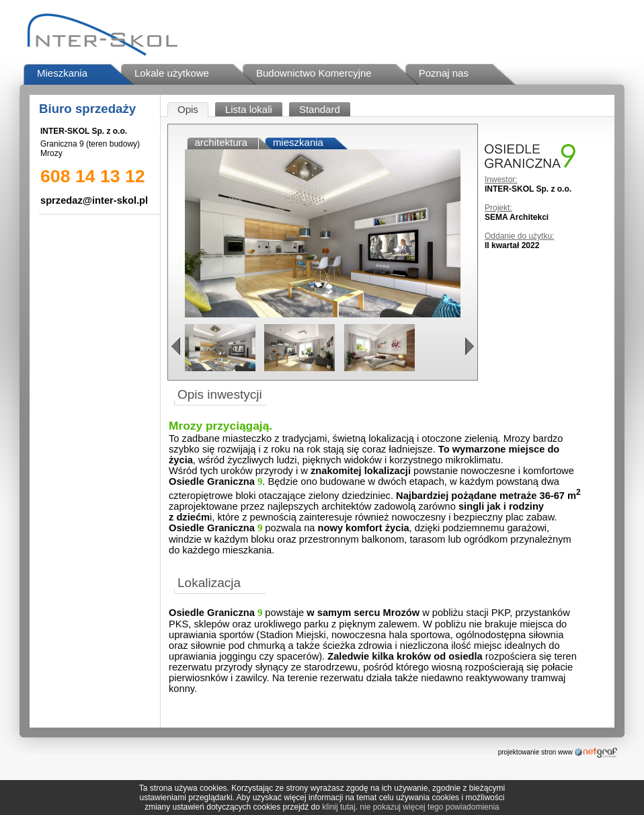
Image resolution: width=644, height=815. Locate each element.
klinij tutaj (338, 807)
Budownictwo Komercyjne (314, 73)
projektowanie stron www (535, 752)
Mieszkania (62, 73)
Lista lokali (249, 109)
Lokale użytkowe (172, 73)
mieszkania (298, 143)
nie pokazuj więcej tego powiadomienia (429, 807)
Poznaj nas (444, 73)
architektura (221, 143)
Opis (188, 109)
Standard (320, 109)
